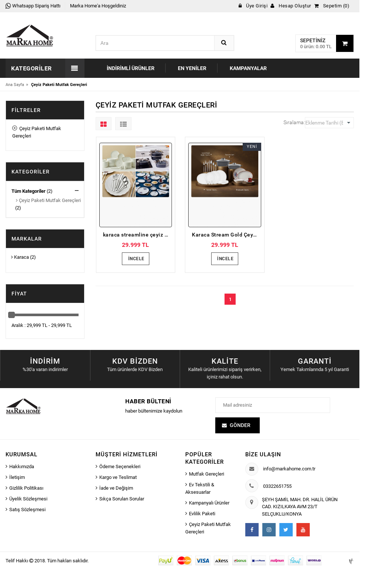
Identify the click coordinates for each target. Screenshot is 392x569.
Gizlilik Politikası (26, 488)
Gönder (240, 425)
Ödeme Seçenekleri (120, 467)
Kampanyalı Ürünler (209, 503)
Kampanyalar (248, 68)
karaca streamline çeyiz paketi (138, 235)
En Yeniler (192, 68)
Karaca (20, 257)
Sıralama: (294, 122)
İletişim (17, 477)
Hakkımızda (22, 467)
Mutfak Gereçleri (207, 474)
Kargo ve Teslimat (118, 477)
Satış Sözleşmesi (27, 510)
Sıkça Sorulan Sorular (122, 499)
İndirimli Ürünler (131, 68)
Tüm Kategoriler (29, 191)
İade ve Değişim (116, 488)
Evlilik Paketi (202, 514)
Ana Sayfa (15, 85)
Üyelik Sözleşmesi (28, 499)
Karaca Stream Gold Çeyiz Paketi (227, 235)
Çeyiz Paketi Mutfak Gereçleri (37, 132)
